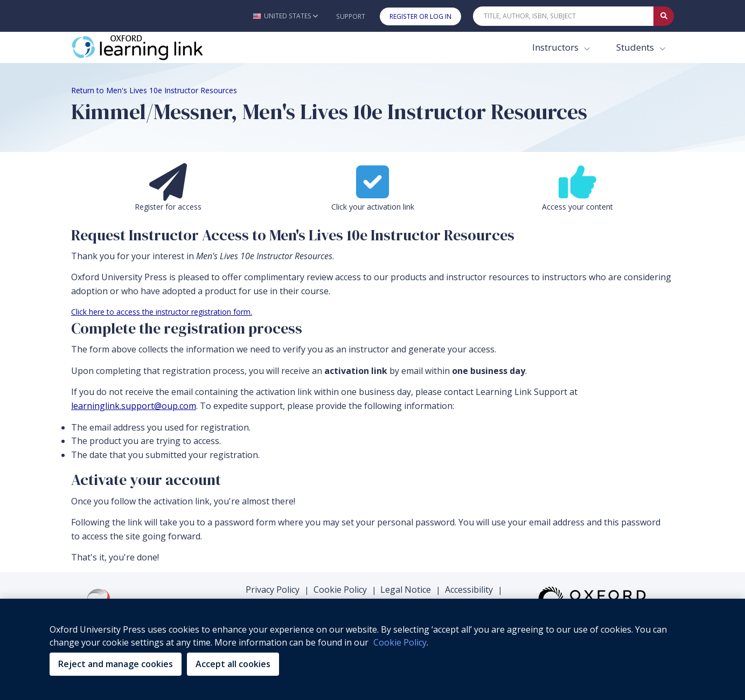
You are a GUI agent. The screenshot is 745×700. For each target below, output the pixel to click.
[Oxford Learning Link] (152, 47)
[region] (372, 649)
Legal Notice (406, 590)
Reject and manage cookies (116, 664)
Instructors (556, 47)
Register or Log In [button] (420, 16)
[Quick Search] (563, 16)
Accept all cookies (233, 664)
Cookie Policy (340, 590)
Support (351, 16)
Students (636, 47)
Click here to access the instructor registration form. (162, 312)
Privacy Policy (273, 590)
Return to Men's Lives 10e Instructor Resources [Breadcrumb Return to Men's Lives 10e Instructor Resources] (154, 90)
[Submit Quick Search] (664, 16)
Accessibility (469, 590)
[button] (285, 16)
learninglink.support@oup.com (134, 406)
